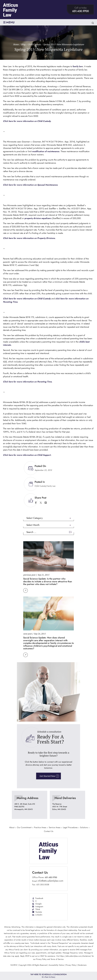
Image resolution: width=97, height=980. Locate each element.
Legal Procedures (70, 828)
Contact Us (49, 831)
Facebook (40, 899)
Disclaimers (82, 966)
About (12, 828)
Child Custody (40, 486)
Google (39, 904)
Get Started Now (47, 776)
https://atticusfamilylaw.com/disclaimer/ (76, 957)
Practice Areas (40, 828)
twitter (41, 503)
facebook (36, 503)
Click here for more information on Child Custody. (27, 121)
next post (27, 634)
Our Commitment (24, 828)
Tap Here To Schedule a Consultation (49, 976)
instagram (46, 503)
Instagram (39, 907)
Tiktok (38, 910)
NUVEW (14, 966)
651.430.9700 (81, 11)
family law (78, 66)
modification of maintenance (46, 151)
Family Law (51, 486)
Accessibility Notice (57, 966)
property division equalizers (38, 218)
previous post (29, 575)
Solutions (84, 828)
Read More (26, 591)
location (30, 805)
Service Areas (55, 828)
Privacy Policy (71, 966)
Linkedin (39, 915)
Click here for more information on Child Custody (27, 299)
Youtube (39, 912)
